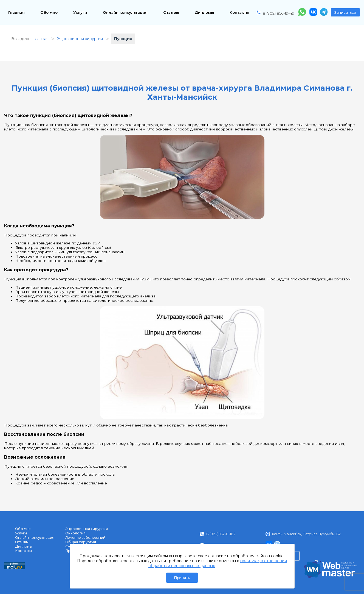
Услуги (80, 12)
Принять (182, 578)
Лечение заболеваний (85, 538)
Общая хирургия (81, 542)
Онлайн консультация (125, 12)
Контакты (239, 12)
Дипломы (204, 12)
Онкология (75, 533)
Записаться (345, 12)
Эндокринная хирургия (87, 529)
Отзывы (171, 12)
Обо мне (49, 12)
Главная (16, 12)
